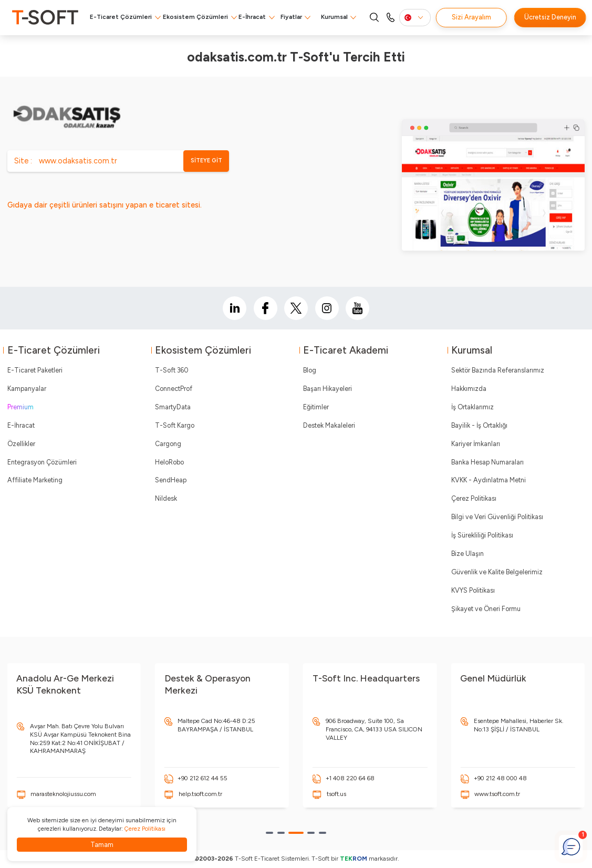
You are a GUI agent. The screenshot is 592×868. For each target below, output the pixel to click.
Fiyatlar (291, 17)
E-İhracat (252, 17)
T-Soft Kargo (175, 425)
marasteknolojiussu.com (63, 794)
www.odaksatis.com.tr (78, 161)
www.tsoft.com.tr (497, 794)
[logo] (45, 17)
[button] (269, 833)
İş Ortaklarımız (472, 407)
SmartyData (173, 407)
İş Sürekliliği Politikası (482, 535)
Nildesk (166, 498)
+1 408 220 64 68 (350, 778)
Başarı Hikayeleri (328, 389)
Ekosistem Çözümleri (195, 17)
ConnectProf (174, 389)
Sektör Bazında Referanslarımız (498, 370)
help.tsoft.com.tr (200, 794)
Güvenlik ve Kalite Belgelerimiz (497, 572)
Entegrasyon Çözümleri (42, 462)
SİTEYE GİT (206, 161)
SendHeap (171, 480)
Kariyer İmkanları (476, 444)
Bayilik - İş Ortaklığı (479, 425)
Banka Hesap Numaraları (487, 462)
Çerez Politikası (474, 498)
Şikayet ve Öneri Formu (486, 609)
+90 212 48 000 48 (500, 778)
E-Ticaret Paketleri (35, 370)
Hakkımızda (469, 389)
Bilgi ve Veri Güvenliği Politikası (497, 517)
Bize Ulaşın (468, 554)
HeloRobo (169, 462)
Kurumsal (334, 17)
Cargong (168, 444)
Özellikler (21, 444)
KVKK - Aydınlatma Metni (489, 480)
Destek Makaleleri (329, 425)
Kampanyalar (27, 389)
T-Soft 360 (172, 370)
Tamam (102, 845)
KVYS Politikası (473, 590)
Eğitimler (316, 407)
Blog (310, 370)
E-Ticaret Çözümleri (121, 17)
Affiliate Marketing (35, 480)
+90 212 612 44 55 (202, 778)
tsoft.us (336, 794)
